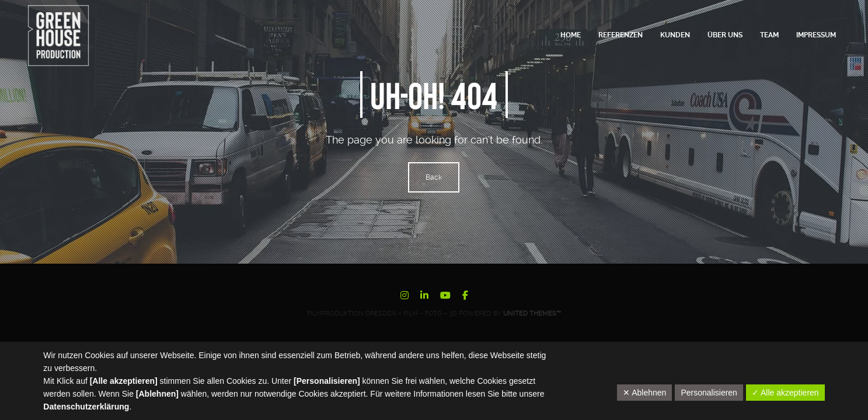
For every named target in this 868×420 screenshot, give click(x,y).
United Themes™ (532, 314)
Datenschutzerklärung (86, 407)
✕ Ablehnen (644, 393)
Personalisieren (709, 393)
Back (434, 177)
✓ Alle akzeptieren (785, 393)
